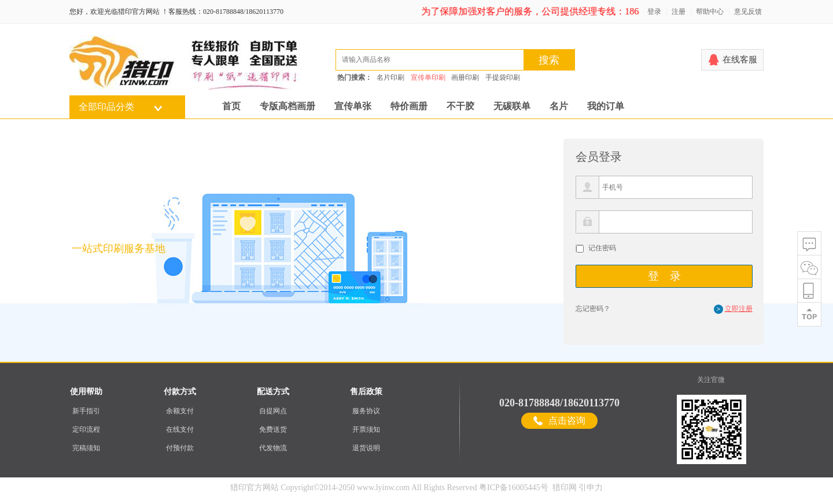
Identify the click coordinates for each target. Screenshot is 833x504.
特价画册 (409, 106)
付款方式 (180, 392)
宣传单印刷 (428, 77)
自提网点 (273, 411)
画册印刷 (465, 77)
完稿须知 (86, 448)
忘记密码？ (593, 309)
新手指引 (86, 411)
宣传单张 (353, 106)
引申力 (591, 488)
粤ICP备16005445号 (514, 488)
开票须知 (366, 429)
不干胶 (460, 106)
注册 (679, 12)
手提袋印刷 (503, 77)
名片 (559, 106)
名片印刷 (390, 77)
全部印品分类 (106, 107)
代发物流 (273, 448)
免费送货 (273, 429)
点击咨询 (567, 420)
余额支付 (180, 411)
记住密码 (602, 248)
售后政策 (366, 392)
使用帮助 (86, 392)
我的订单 (606, 106)
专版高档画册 (288, 106)
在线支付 (180, 429)
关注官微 (711, 380)
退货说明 (366, 448)
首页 (231, 106)
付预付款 (180, 448)
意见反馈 (748, 12)
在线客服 (740, 60)
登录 (654, 12)
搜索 (549, 60)
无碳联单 (512, 106)
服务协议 (366, 411)
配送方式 (273, 392)
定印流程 (86, 429)
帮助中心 (710, 12)
